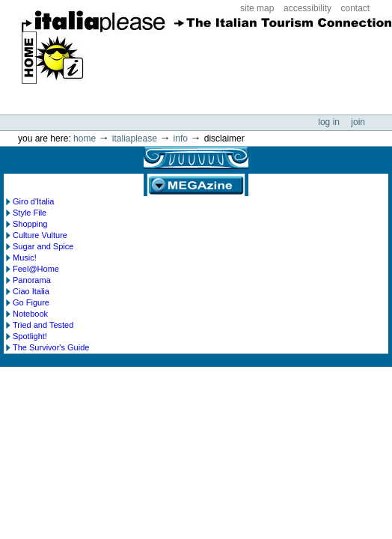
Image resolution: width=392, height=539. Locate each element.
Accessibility (307, 8)
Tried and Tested (43, 325)
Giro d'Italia (33, 201)
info (181, 138)
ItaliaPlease (207, 52)
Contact (356, 8)
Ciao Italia (31, 291)
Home (85, 138)
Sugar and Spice (43, 246)
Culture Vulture (40, 235)
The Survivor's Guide (51, 347)
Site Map (257, 8)
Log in (330, 122)
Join (358, 122)
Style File (30, 213)
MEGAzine (196, 185)
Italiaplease (135, 138)
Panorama (32, 280)
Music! (25, 258)
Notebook (30, 314)
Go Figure (31, 302)
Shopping (30, 224)
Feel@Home (36, 269)
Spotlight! (30, 336)
